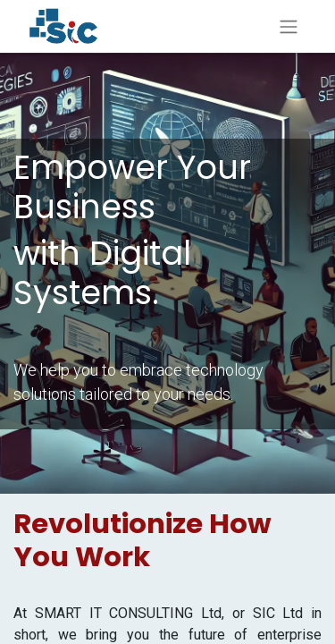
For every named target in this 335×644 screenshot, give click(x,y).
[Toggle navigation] (289, 26)
